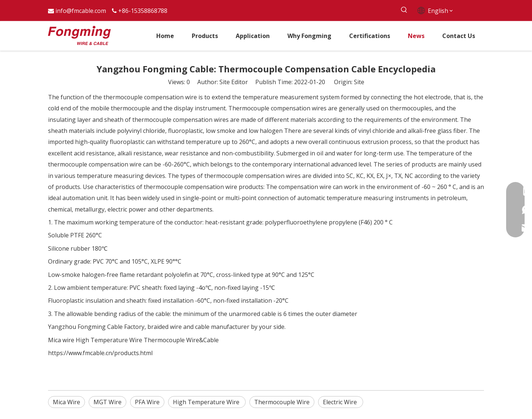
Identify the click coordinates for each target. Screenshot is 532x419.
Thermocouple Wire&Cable (181, 340)
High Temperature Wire (109, 340)
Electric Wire (341, 402)
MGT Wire (108, 402)
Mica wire (61, 340)
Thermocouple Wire (282, 402)
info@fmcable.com (81, 11)
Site (359, 82)
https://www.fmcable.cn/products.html (100, 353)
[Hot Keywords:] (404, 10)
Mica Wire (66, 402)
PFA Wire (147, 402)
